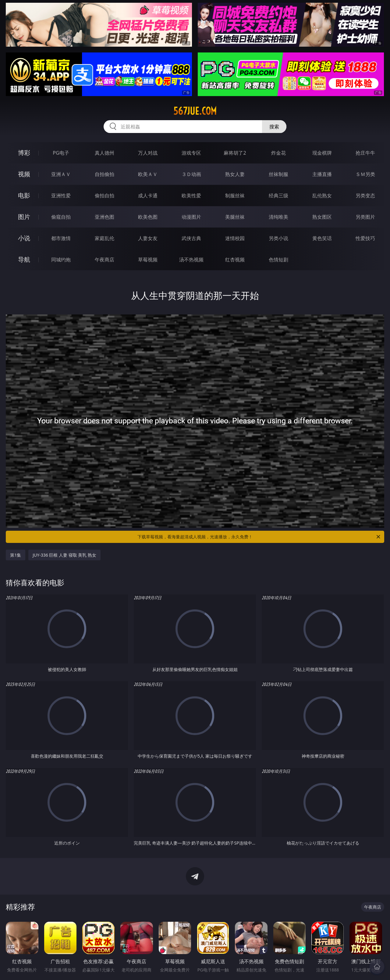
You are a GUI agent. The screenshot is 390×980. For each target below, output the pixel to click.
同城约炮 (61, 260)
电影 (24, 195)
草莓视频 (148, 260)
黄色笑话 (322, 238)
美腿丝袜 (235, 217)
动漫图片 (191, 217)
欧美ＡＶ (148, 174)
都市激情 (61, 238)
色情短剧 (278, 260)
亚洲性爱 (61, 196)
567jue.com (195, 111)
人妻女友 (148, 238)
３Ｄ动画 (191, 174)
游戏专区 (191, 153)
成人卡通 (148, 196)
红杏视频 (235, 260)
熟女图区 (322, 217)
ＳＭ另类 (365, 174)
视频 (24, 174)
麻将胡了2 (235, 153)
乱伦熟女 (322, 196)
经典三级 (278, 196)
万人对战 (148, 153)
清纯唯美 (278, 217)
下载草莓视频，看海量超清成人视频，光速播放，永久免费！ (259, 537)
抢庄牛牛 (365, 153)
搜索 (274, 127)
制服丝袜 (235, 196)
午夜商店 (105, 260)
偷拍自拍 (105, 196)
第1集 (16, 555)
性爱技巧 (365, 238)
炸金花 (278, 153)
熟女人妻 (235, 174)
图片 (24, 217)
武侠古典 (191, 238)
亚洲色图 (105, 217)
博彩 (24, 153)
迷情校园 (235, 238)
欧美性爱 (191, 196)
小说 (24, 238)
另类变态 (365, 196)
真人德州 (105, 153)
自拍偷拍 (105, 174)
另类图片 (365, 217)
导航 (24, 259)
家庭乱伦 (105, 238)
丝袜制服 (278, 174)
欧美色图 (148, 217)
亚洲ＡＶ (61, 174)
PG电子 (61, 153)
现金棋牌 (322, 153)
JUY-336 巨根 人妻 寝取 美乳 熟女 (64, 555)
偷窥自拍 (61, 217)
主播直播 (322, 174)
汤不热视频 (191, 260)
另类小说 (278, 238)
